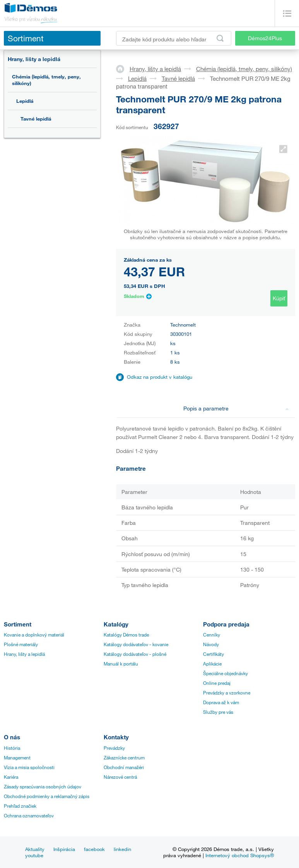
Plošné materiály (21, 644)
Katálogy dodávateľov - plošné (135, 654)
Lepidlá (25, 101)
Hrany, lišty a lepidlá (34, 59)
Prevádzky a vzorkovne (227, 693)
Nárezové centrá (120, 777)
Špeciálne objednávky (226, 673)
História (12, 748)
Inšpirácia (64, 849)
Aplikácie (212, 664)
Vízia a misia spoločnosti (29, 767)
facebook (94, 849)
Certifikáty (214, 654)
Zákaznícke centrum (124, 757)
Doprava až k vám (221, 702)
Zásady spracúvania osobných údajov (43, 786)
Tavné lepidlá (36, 119)
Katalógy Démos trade (126, 635)
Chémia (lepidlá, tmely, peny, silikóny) (46, 80)
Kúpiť (279, 298)
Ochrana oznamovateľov (29, 815)
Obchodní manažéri (124, 767)
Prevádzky (114, 748)
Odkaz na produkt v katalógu (160, 377)
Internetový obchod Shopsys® (240, 855)
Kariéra (11, 777)
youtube (34, 855)
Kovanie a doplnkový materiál (34, 635)
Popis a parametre (236, 408)
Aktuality (35, 849)
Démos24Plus (265, 38)
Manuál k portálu (121, 664)
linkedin (122, 849)
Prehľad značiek (20, 806)
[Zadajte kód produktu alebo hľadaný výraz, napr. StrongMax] (174, 38)
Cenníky (212, 635)
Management (17, 757)
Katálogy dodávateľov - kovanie (136, 644)
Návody (211, 644)
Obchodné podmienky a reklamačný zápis (47, 796)
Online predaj (217, 683)
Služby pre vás (218, 712)
